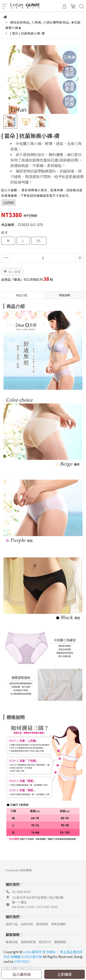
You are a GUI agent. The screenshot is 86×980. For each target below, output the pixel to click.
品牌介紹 (12, 924)
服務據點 (60, 942)
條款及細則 (59, 924)
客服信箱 (12, 942)
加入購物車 (22, 974)
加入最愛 (12, 272)
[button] (77, 80)
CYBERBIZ (22, 961)
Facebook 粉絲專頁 (19, 870)
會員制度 (42, 924)
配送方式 (45, 942)
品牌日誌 (27, 924)
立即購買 (64, 974)
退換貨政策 (28, 942)
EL (39, 241)
